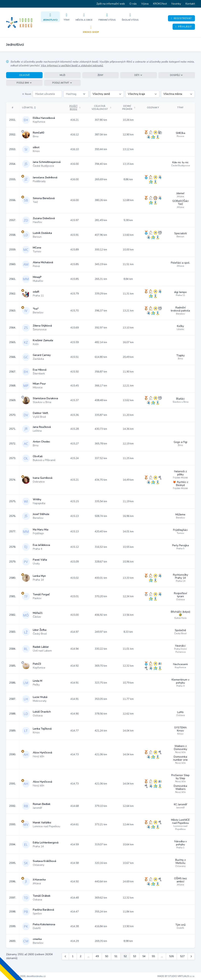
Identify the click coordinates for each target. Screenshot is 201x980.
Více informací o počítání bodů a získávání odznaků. (72, 66)
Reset (27, 94)
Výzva (145, 4)
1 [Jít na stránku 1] (73, 956)
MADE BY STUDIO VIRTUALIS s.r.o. (176, 976)
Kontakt (190, 4)
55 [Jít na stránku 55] (153, 956)
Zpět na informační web (111, 4)
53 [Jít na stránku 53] (135, 956)
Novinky (176, 4)
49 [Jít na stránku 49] (97, 956)
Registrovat (181, 18)
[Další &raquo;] (191, 956)
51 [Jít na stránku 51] (116, 956)
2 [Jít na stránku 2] (81, 956)
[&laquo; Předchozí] (65, 956)
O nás (133, 4)
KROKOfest (160, 4)
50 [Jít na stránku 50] (107, 956)
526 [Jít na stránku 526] (171, 956)
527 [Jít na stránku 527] (182, 956)
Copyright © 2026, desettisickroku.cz (26, 976)
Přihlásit (184, 27)
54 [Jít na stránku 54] (144, 956)
